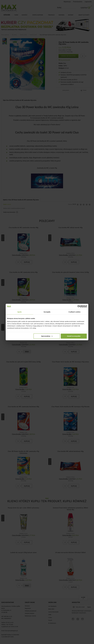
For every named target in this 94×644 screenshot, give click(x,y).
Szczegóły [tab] (47, 312)
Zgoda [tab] (19, 312)
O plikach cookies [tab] (74, 312)
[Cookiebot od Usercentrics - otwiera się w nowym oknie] (79, 307)
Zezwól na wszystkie (74, 336)
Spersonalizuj (47, 336)
